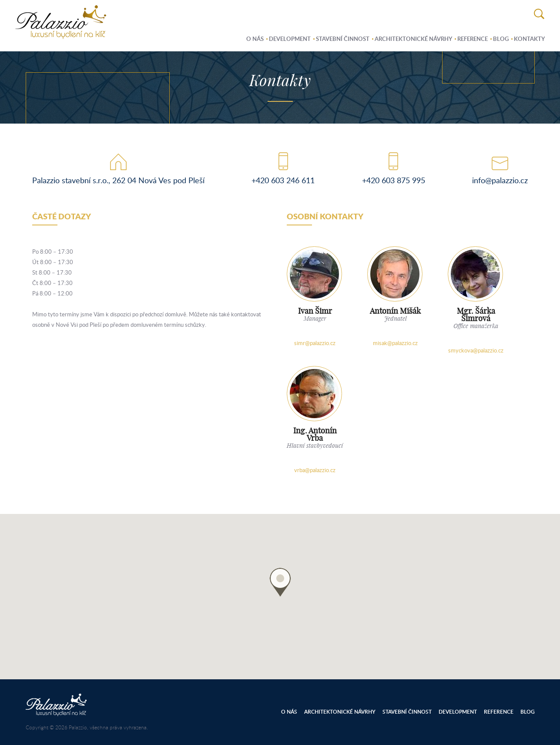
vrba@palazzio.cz (315, 470)
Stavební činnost (343, 39)
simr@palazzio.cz (315, 343)
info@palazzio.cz (500, 180)
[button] (280, 582)
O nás (255, 39)
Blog (501, 39)
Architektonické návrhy (413, 39)
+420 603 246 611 (283, 180)
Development (290, 39)
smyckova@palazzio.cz (476, 350)
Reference (473, 39)
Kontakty (529, 39)
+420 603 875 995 (394, 180)
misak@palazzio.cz (395, 343)
